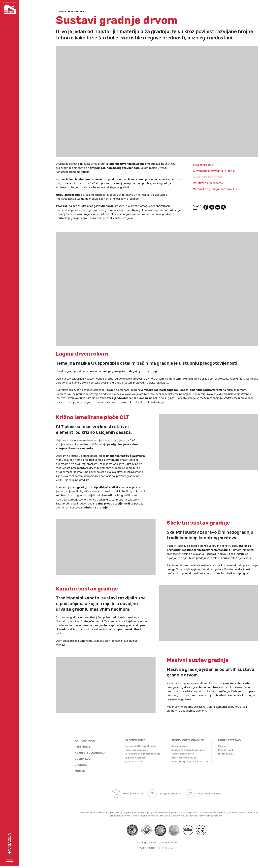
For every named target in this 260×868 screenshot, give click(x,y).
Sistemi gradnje (185, 165)
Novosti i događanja (72, 753)
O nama (204, 746)
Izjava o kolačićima (150, 842)
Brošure (63, 765)
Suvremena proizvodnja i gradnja (196, 171)
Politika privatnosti (129, 842)
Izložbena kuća (208, 754)
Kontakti (63, 771)
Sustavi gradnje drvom (190, 177)
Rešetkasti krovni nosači (191, 183)
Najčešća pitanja (115, 762)
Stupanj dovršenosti (117, 758)
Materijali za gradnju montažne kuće (198, 189)
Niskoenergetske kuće (118, 750)
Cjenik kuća (66, 759)
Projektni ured (208, 750)
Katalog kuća (67, 741)
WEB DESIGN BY (131, 848)
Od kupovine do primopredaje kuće (125, 754)
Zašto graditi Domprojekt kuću (122, 746)
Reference (65, 747)
